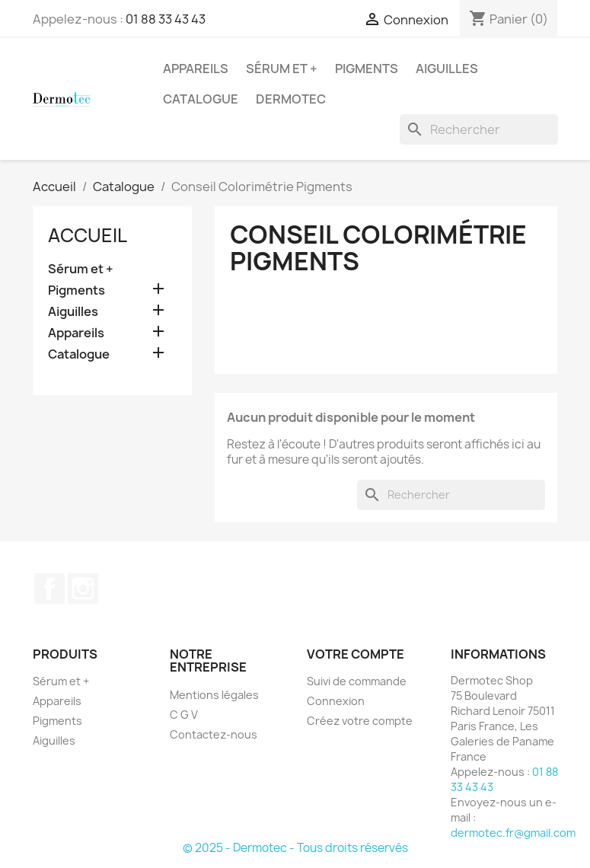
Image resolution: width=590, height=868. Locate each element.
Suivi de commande (357, 681)
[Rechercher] (479, 129)
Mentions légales (214, 695)
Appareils (196, 69)
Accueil (88, 235)
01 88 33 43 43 (166, 19)
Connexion (336, 701)
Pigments (367, 69)
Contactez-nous (214, 734)
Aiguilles (447, 69)
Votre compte (356, 654)
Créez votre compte (360, 721)
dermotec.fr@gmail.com (513, 833)
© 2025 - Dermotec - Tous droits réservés (295, 848)
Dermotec (291, 99)
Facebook (49, 589)
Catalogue (201, 99)
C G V (184, 715)
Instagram (83, 589)
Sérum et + (282, 69)
